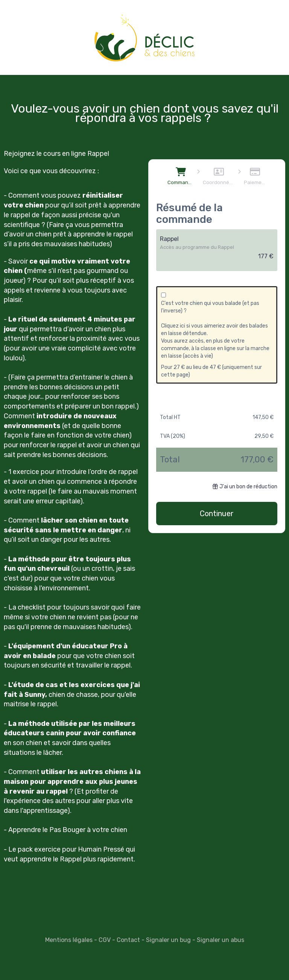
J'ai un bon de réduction (245, 487)
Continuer (217, 514)
